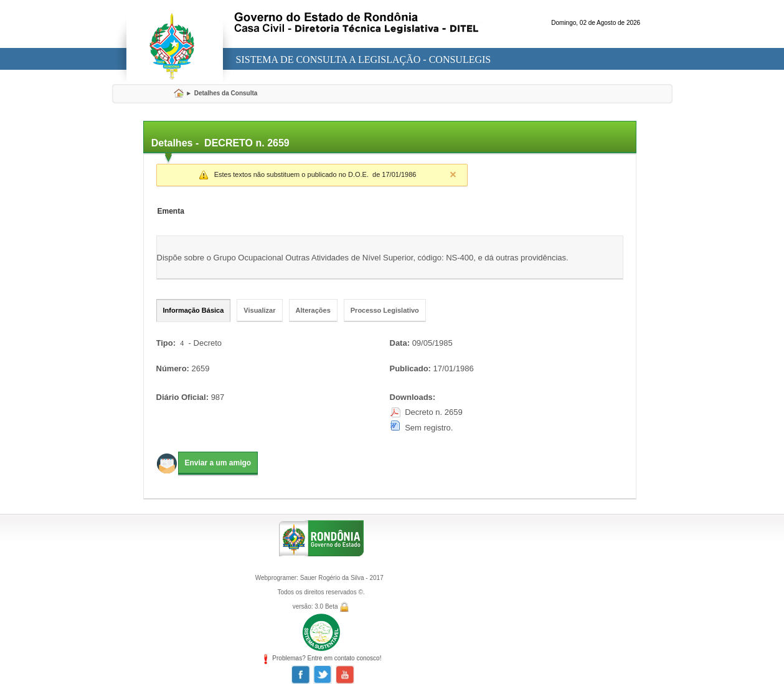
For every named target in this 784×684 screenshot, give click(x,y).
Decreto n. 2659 (434, 412)
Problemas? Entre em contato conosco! (321, 658)
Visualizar (259, 310)
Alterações (313, 310)
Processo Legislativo (385, 310)
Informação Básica (194, 310)
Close (453, 174)
